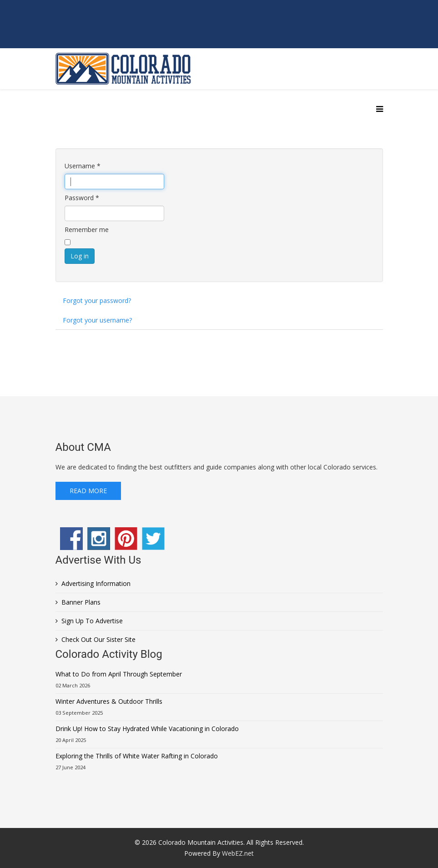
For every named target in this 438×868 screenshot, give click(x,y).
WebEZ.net (238, 853)
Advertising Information (96, 583)
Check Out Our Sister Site (98, 639)
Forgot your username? (97, 320)
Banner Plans (81, 602)
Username (83, 166)
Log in (80, 256)
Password (82, 198)
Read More (88, 491)
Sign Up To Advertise (92, 621)
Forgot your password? (97, 300)
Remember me (87, 230)
